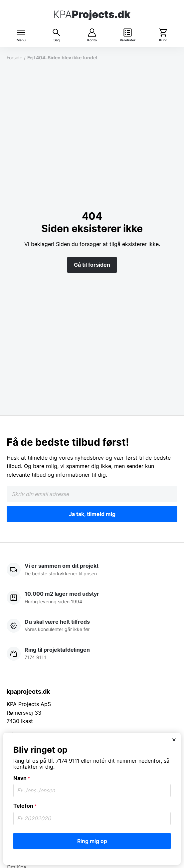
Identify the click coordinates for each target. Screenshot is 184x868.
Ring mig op (92, 841)
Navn (22, 778)
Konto (92, 40)
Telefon (25, 806)
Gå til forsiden (92, 265)
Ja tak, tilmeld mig (92, 514)
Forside (14, 57)
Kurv (163, 40)
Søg (57, 40)
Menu (21, 40)
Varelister (128, 40)
